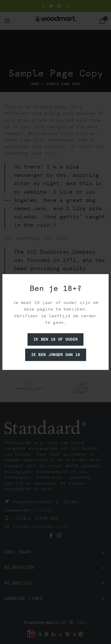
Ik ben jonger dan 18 (56, 355)
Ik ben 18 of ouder (55, 339)
